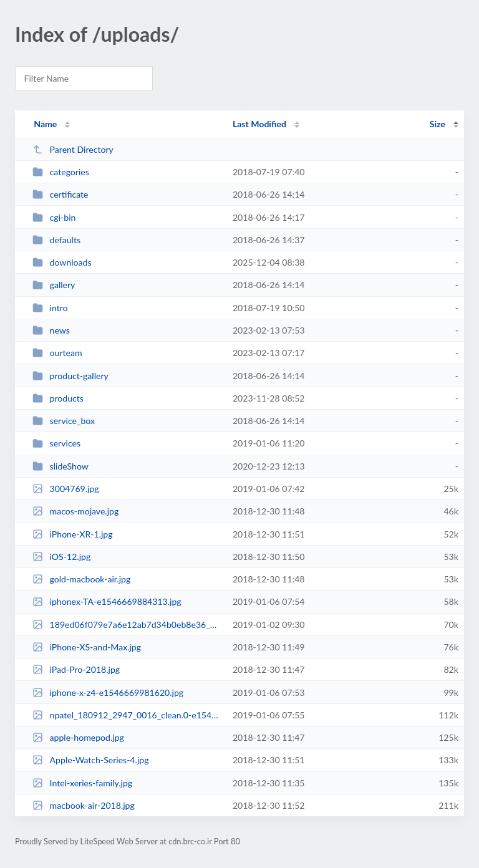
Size (438, 124)
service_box (64, 421)
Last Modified (259, 124)
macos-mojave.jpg (75, 511)
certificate (60, 194)
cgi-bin (54, 217)
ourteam (57, 353)
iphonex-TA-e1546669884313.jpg (107, 601)
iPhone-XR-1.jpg (72, 534)
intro (50, 308)
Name (45, 124)
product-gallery (70, 376)
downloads (62, 262)
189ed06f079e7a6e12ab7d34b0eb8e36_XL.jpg (127, 624)
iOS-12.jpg (61, 557)
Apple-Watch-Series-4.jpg (90, 760)
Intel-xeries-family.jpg (82, 783)
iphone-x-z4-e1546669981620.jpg (108, 692)
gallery (54, 285)
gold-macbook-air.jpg (81, 579)
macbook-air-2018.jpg (84, 805)
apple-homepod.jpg (78, 737)
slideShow (60, 466)
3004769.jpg (66, 489)
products (58, 398)
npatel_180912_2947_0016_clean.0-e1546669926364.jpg (127, 715)
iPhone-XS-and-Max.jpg (87, 647)
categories (61, 172)
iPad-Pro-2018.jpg (76, 669)
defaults (56, 240)
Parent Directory (73, 149)
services (56, 443)
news (51, 330)
